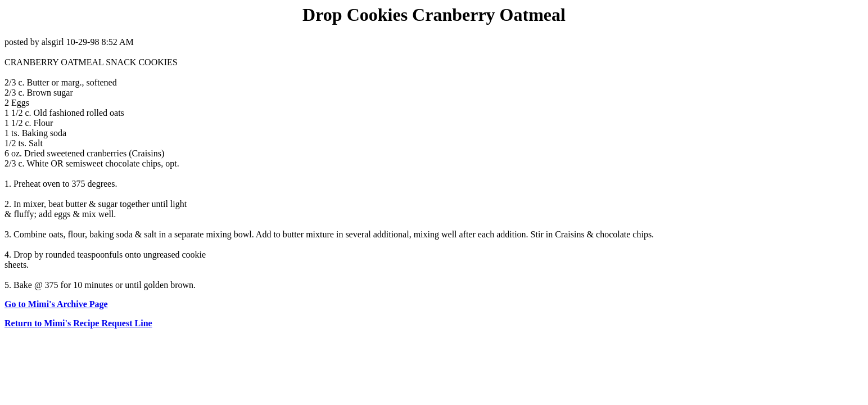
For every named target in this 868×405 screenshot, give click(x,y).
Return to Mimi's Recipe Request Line (78, 323)
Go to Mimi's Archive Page (56, 304)
